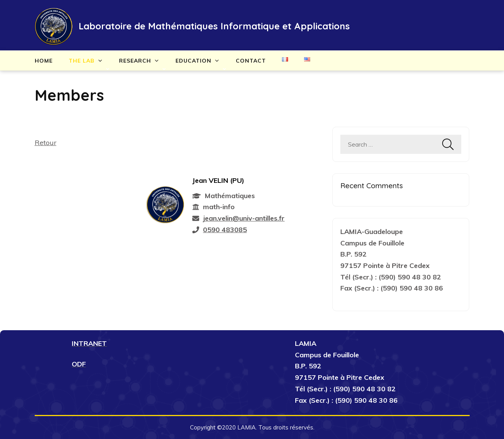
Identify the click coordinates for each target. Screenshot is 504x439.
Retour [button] (46, 143)
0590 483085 (225, 230)
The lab (82, 61)
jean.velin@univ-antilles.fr (244, 218)
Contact (251, 61)
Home (44, 61)
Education (193, 61)
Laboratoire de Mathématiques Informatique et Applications (214, 26)
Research (135, 61)
